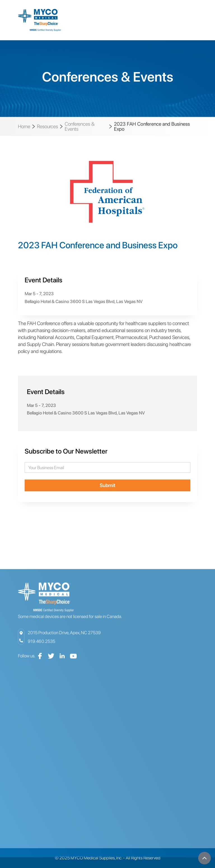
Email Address (25, 462)
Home (24, 127)
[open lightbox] (107, 195)
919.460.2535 (41, 647)
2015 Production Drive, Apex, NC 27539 (64, 639)
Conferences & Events (80, 127)
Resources (47, 127)
